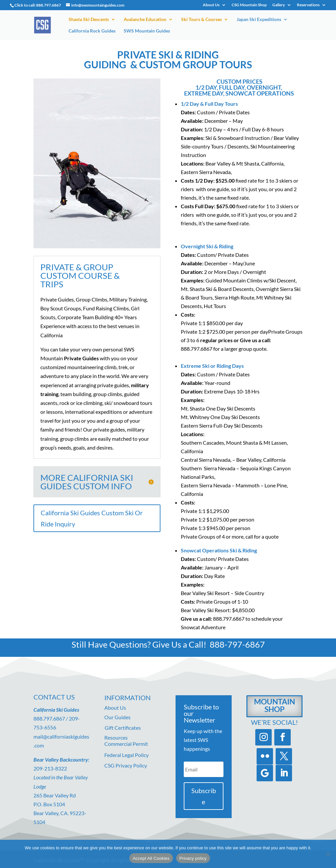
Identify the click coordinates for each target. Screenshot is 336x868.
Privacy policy (193, 858)
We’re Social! (274, 722)
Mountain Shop (274, 705)
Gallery (279, 5)
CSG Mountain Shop (249, 5)
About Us (211, 5)
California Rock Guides (92, 31)
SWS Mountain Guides (147, 31)
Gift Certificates (123, 728)
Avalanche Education (145, 20)
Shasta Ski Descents (89, 20)
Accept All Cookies (151, 858)
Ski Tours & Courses (201, 20)
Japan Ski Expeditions (259, 20)
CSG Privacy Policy (126, 765)
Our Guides (117, 717)
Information (127, 698)
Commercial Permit (126, 744)
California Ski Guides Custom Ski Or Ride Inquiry (92, 518)
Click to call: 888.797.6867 (38, 5)
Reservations (308, 5)
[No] (328, 854)
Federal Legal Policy (126, 755)
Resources (116, 737)
